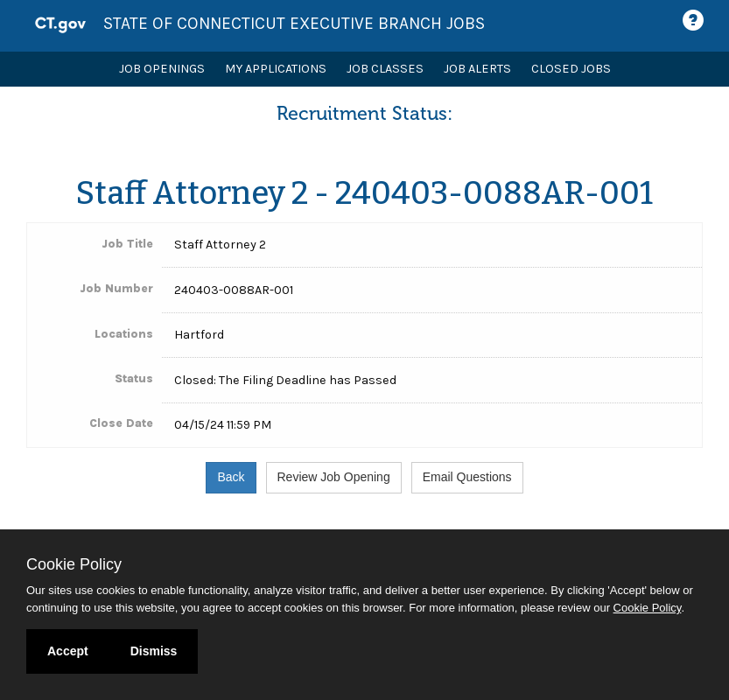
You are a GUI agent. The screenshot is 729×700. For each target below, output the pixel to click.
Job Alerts (477, 69)
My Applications (276, 69)
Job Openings (162, 69)
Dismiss (154, 651)
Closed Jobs (571, 69)
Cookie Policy (74, 564)
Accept (68, 651)
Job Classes (385, 69)
